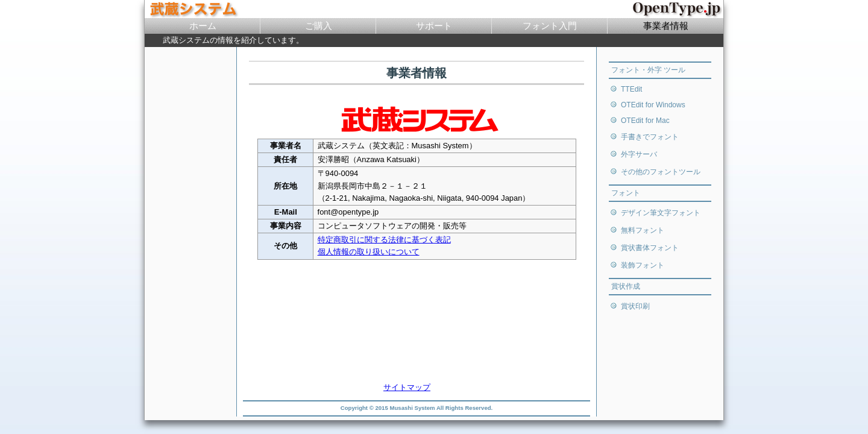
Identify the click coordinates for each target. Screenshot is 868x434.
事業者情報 (666, 26)
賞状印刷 (635, 306)
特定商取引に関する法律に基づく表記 (384, 240)
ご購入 (319, 26)
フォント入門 (550, 26)
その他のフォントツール (661, 172)
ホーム (203, 26)
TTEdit (631, 89)
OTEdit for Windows (653, 105)
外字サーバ (639, 154)
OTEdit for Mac (645, 121)
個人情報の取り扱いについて (369, 252)
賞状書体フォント (650, 248)
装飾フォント (643, 265)
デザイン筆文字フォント (661, 213)
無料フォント (643, 230)
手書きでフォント (650, 137)
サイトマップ (407, 387)
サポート (434, 26)
